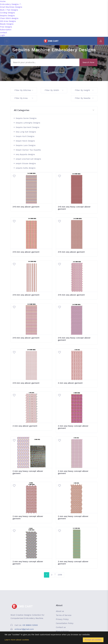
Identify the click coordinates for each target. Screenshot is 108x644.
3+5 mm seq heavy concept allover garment (74, 208)
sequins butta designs (26, 168)
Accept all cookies (93, 640)
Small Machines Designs (11, 7)
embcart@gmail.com (24, 629)
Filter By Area (24, 98)
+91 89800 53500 (30, 625)
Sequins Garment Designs (28, 127)
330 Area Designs (8, 21)
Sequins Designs (7, 16)
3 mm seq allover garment (70, 383)
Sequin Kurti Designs (25, 136)
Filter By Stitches (24, 90)
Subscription (6, 30)
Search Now (88, 62)
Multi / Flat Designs (9, 10)
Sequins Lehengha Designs (28, 123)
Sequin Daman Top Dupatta (28, 150)
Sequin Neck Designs (25, 141)
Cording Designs (7, 13)
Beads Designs (7, 24)
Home (3, 1)
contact (3, 33)
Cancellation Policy (65, 623)
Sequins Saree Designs (26, 118)
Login (2, 35)
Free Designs (6, 27)
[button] (54, 110)
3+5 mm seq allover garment (26, 207)
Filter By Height (84, 90)
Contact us (61, 627)
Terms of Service (64, 615)
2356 (60, 575)
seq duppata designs (25, 154)
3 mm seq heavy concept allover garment (73, 427)
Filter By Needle (84, 98)
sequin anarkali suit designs (28, 159)
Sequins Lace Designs (26, 145)
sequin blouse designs (26, 163)
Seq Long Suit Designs (26, 132)
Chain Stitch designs (9, 18)
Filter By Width (54, 90)
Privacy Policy (62, 619)
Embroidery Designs (11, 4)
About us (60, 611)
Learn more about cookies (17, 640)
